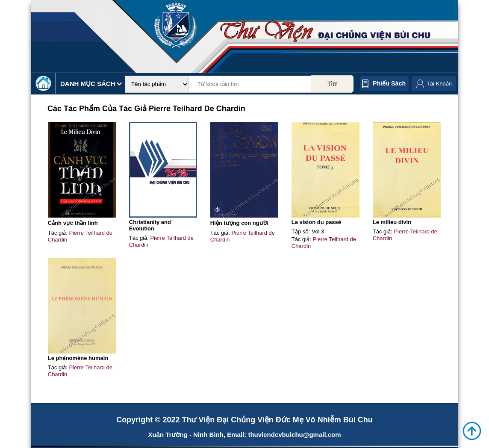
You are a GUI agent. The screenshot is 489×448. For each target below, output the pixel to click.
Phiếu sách (389, 83)
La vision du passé (316, 222)
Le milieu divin (392, 222)
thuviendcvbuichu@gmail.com (294, 435)
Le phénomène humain (78, 358)
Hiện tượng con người (239, 223)
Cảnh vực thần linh (73, 223)
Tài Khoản (439, 84)
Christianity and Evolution (150, 225)
